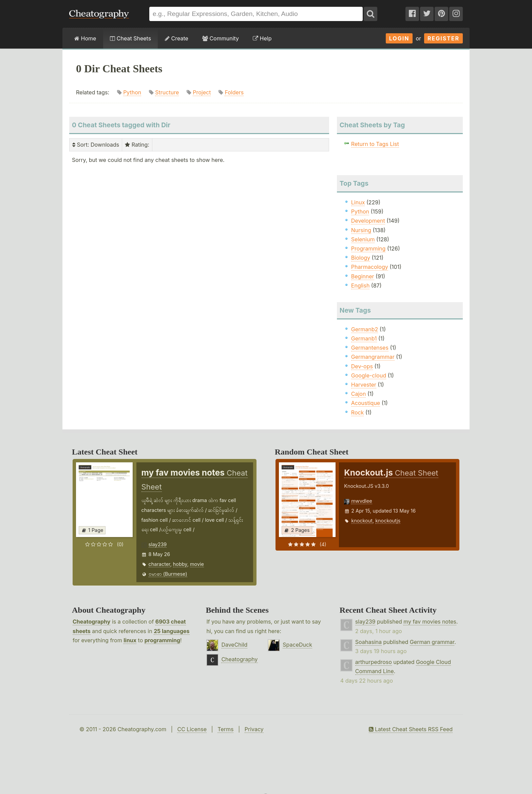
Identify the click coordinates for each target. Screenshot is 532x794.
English (360, 285)
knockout (362, 521)
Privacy (254, 729)
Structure (167, 92)
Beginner (363, 276)
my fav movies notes (430, 622)
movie (197, 564)
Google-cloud (369, 375)
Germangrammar (373, 357)
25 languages (172, 631)
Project (202, 92)
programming (162, 640)
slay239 (158, 544)
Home (85, 38)
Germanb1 (364, 338)
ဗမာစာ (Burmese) (168, 574)
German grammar (432, 642)
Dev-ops (362, 366)
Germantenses (370, 348)
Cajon (359, 394)
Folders (234, 92)
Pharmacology (370, 267)
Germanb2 (365, 329)
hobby (180, 564)
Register (443, 38)
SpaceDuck (297, 645)
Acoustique (366, 403)
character (159, 564)
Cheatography (91, 622)
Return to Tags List (375, 144)
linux (130, 640)
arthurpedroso (374, 662)
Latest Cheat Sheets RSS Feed (411, 729)
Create (177, 38)
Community (221, 38)
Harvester (364, 385)
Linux (358, 202)
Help (262, 38)
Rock (358, 412)
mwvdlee (362, 501)
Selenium (363, 239)
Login (399, 38)
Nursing (361, 230)
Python (132, 92)
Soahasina (368, 642)
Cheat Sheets (130, 38)
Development (368, 221)
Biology (361, 258)
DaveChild (234, 645)
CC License (192, 729)
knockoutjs (388, 521)
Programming (368, 248)
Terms (225, 729)
